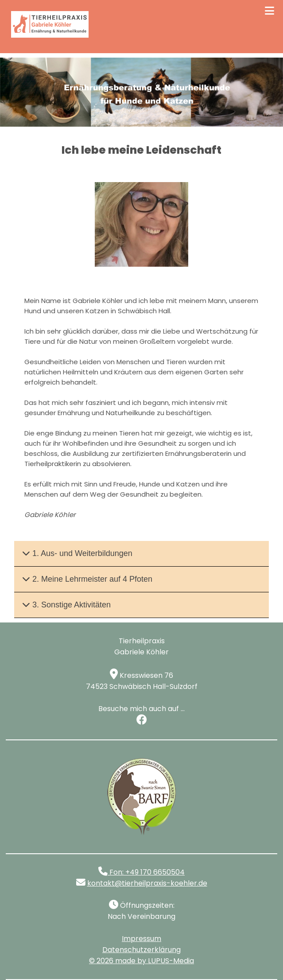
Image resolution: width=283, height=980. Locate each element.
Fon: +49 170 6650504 (141, 872)
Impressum (141, 939)
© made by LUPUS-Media (141, 961)
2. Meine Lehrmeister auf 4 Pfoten (87, 579)
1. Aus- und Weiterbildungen (77, 553)
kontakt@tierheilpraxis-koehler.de (147, 883)
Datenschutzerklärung (141, 950)
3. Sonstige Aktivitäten (66, 605)
